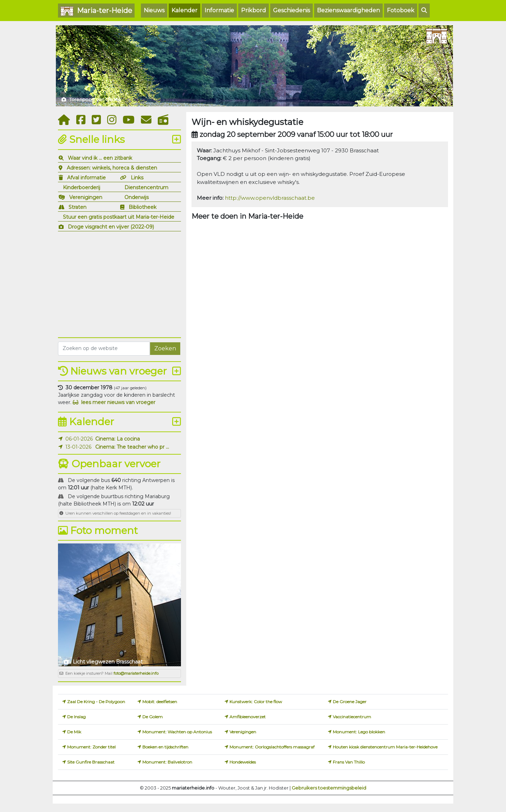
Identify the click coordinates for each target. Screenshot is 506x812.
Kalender (184, 10)
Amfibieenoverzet (248, 717)
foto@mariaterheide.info (136, 673)
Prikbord (254, 10)
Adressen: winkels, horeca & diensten (112, 168)
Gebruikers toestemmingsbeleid (329, 788)
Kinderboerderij (82, 187)
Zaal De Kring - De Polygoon (96, 702)
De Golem (153, 717)
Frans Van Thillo (349, 762)
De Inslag (76, 717)
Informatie (219, 10)
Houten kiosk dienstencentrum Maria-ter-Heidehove (385, 747)
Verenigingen (86, 197)
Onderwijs (137, 197)
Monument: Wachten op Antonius (177, 732)
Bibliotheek (142, 207)
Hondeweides (243, 762)
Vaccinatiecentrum (352, 717)
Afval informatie (86, 178)
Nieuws (154, 10)
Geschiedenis (291, 10)
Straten (77, 207)
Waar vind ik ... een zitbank (100, 158)
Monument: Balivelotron (167, 762)
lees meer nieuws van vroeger (114, 402)
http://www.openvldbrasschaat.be (270, 198)
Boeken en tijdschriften (165, 747)
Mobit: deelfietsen (160, 702)
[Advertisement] (119, 283)
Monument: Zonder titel (91, 747)
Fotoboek (401, 10)
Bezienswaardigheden (348, 10)
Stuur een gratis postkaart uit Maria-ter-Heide (119, 217)
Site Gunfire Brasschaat (91, 762)
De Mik (74, 732)
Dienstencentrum (146, 187)
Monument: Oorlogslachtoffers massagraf (272, 747)
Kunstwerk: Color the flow (256, 702)
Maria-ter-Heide (96, 11)
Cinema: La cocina (118, 439)
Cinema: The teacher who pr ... (132, 447)
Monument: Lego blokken (359, 732)
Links (137, 178)
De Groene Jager (350, 702)
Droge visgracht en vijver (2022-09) (111, 227)
